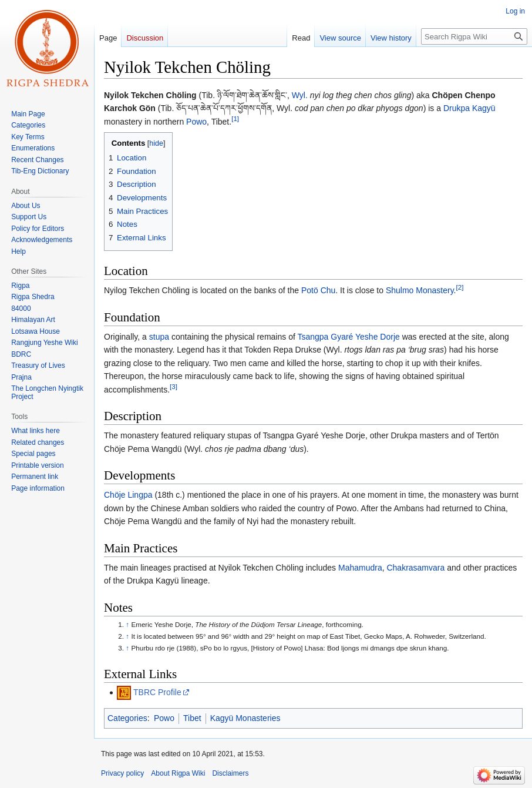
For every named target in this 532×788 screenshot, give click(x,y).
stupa (159, 337)
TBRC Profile (157, 692)
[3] (174, 386)
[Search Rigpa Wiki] (474, 36)
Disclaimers (230, 773)
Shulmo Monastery (420, 290)
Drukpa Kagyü (469, 108)
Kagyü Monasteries (245, 718)
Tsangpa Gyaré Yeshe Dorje (348, 337)
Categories (127, 718)
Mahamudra (360, 568)
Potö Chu (318, 290)
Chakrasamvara (415, 568)
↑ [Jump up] (127, 624)
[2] (460, 288)
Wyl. (300, 95)
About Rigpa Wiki (178, 773)
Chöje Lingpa (128, 495)
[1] (235, 118)
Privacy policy (122, 773)
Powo (196, 122)
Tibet (192, 718)
